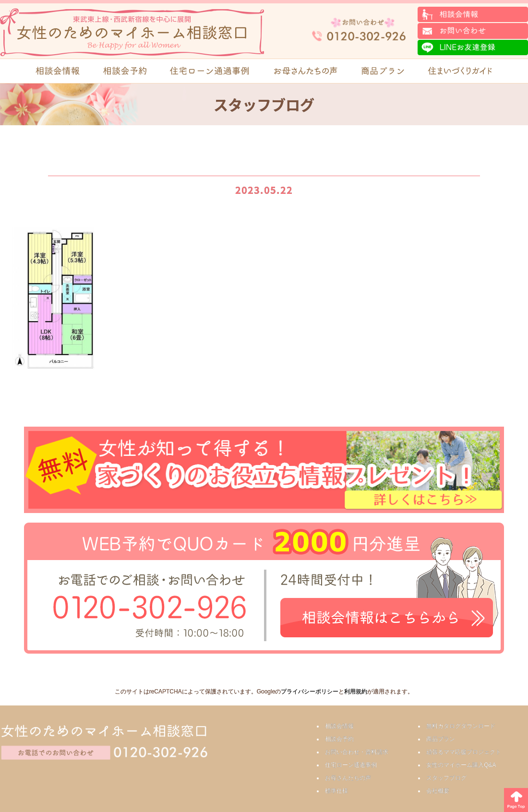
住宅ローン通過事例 (351, 765)
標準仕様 (336, 791)
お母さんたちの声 (348, 778)
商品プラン (441, 739)
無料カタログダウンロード (461, 726)
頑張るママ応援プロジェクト (464, 752)
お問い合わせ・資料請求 (357, 752)
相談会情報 (339, 726)
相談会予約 (339, 739)
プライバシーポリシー (310, 692)
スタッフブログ (446, 778)
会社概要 (438, 791)
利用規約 (356, 692)
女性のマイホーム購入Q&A (461, 765)
